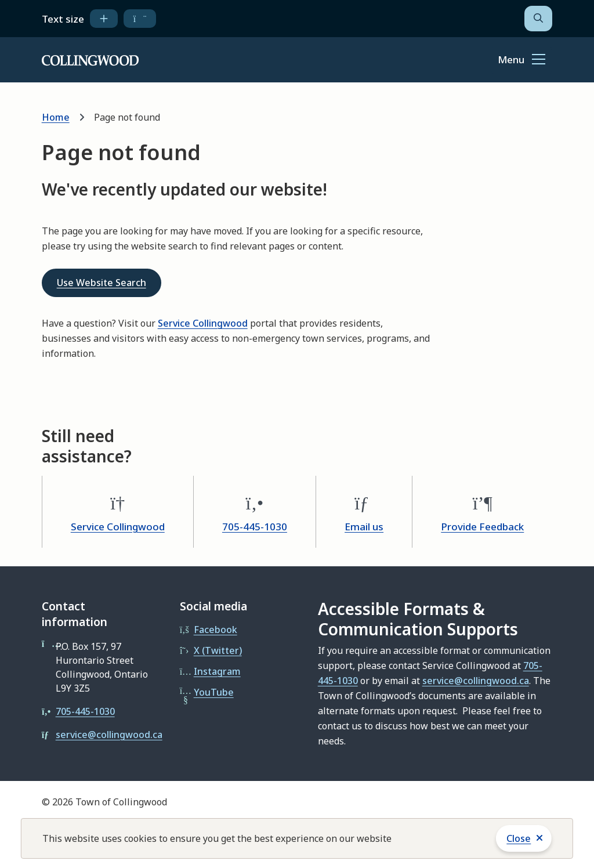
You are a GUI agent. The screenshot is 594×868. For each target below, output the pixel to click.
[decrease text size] (140, 19)
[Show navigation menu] (521, 60)
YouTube (214, 692)
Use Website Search (102, 283)
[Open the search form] (538, 19)
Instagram (217, 671)
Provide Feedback (482, 527)
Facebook (215, 630)
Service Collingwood (203, 323)
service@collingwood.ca (109, 735)
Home (56, 117)
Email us (364, 527)
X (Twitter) (218, 650)
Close (519, 838)
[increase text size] (104, 19)
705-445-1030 (255, 527)
